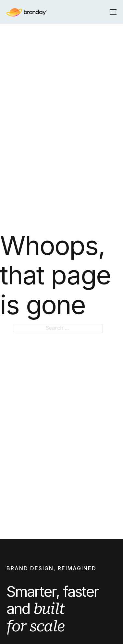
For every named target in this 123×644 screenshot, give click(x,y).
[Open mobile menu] (113, 12)
